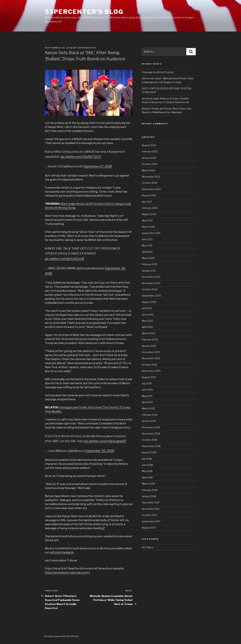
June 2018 (147, 465)
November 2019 (151, 358)
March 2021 (148, 258)
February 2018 (150, 490)
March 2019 (148, 408)
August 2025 (149, 145)
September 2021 (151, 233)
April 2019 (147, 402)
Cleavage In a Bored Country (158, 72)
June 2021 (147, 239)
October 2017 (149, 515)
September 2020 (151, 296)
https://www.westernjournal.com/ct (67, 573)
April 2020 (147, 327)
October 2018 (149, 440)
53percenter (87, 48)
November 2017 (151, 509)
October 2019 (149, 365)
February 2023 (150, 208)
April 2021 (147, 252)
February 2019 (150, 415)
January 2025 (149, 158)
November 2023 (151, 177)
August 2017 (149, 528)
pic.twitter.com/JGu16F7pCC (81, 157)
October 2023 (150, 183)
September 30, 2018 (99, 451)
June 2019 (147, 390)
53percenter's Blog (84, 12)
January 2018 (149, 496)
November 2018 (151, 434)
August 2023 (149, 195)
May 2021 (147, 245)
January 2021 (149, 271)
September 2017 (151, 521)
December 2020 (151, 277)
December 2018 (151, 427)
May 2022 (147, 221)
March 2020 (149, 333)
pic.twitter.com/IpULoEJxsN (64, 259)
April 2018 (147, 477)
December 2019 (151, 352)
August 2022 (149, 214)
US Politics (148, 547)
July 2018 (147, 459)
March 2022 (148, 227)
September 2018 (151, 446)
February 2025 (150, 151)
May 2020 (147, 321)
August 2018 (149, 452)
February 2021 (150, 264)
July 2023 (147, 202)
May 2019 (147, 396)
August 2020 (149, 302)
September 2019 (151, 371)
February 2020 (150, 340)
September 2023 (151, 189)
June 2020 (148, 315)
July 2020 (147, 308)
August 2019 (149, 377)
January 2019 (149, 421)
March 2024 (148, 170)
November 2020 (151, 283)
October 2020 (150, 289)
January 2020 (149, 346)
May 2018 (147, 471)
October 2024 (150, 164)
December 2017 (151, 502)
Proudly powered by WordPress (61, 636)
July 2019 (147, 383)
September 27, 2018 (97, 166)
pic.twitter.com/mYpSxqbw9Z (105, 441)
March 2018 (148, 484)
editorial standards (62, 552)
